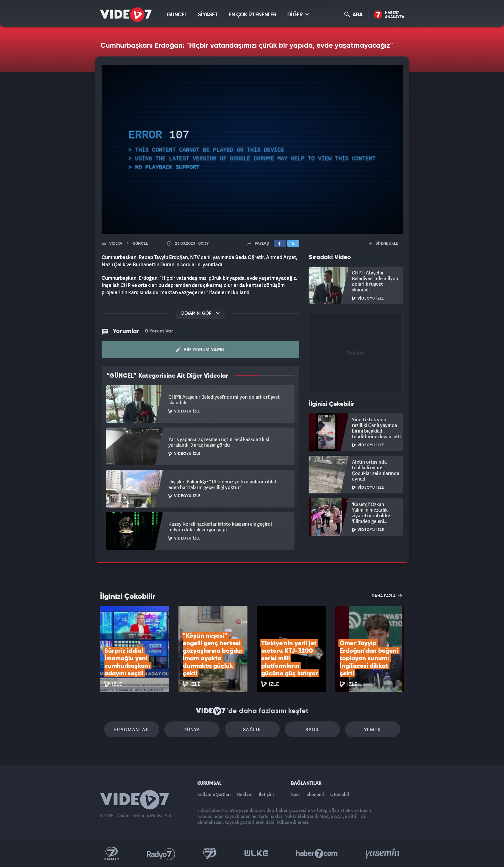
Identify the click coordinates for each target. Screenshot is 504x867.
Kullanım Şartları (214, 794)
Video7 (116, 244)
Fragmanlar (132, 729)
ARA (353, 15)
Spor (312, 729)
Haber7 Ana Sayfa (389, 15)
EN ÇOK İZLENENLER (252, 15)
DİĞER (298, 15)
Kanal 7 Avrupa (210, 854)
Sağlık (252, 729)
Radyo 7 (161, 854)
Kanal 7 (111, 854)
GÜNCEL (177, 15)
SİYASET (208, 15)
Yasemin (383, 854)
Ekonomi (315, 794)
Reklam (245, 794)
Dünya (192, 729)
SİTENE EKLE (383, 244)
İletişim (266, 794)
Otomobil (340, 794)
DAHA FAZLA (387, 596)
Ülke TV (256, 854)
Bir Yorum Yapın (200, 350)
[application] (252, 150)
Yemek (372, 729)
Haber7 (317, 854)
